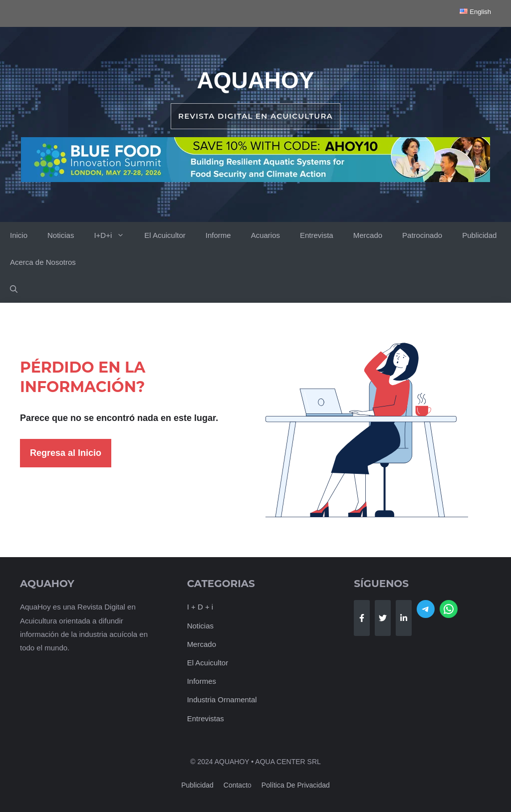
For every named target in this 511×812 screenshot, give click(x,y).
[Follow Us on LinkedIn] (404, 618)
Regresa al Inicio (66, 453)
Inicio (19, 235)
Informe (218, 235)
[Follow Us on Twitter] (383, 618)
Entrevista (317, 235)
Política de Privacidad (296, 785)
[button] (14, 289)
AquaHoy (255, 80)
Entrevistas (206, 718)
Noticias (61, 235)
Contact (236, 785)
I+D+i (114, 235)
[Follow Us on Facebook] (362, 618)
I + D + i (200, 607)
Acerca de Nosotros (43, 262)
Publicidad (479, 235)
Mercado (368, 235)
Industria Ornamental (222, 700)
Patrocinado (422, 235)
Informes (202, 681)
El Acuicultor (165, 235)
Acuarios (265, 235)
